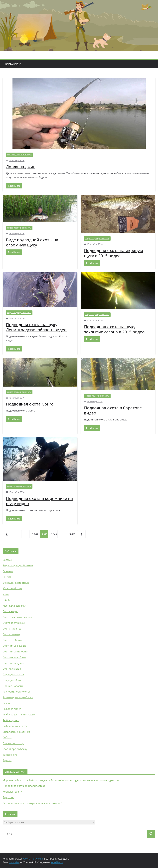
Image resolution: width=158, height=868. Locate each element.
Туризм (7, 760)
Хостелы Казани (12, 792)
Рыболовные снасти (15, 726)
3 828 (72, 534)
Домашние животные (16, 583)
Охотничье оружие (14, 646)
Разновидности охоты (16, 692)
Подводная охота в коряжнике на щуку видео (39, 501)
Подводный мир (13, 680)
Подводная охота (13, 674)
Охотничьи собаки (14, 657)
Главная (8, 571)
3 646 (54, 534)
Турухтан (8, 797)
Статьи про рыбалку (15, 749)
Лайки (7, 600)
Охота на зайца (12, 629)
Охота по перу (11, 634)
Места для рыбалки (14, 606)
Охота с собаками (13, 640)
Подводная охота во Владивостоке (24, 786)
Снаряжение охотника (16, 732)
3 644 (35, 534)
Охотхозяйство (12, 669)
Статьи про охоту (13, 743)
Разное (7, 703)
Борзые (7, 560)
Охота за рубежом (14, 623)
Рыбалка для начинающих (19, 155)
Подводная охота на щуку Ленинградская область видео (36, 327)
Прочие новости (13, 686)
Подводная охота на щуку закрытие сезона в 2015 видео (114, 329)
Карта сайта (13, 64)
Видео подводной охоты (19, 228)
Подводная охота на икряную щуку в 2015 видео (114, 253)
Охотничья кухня (13, 663)
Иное (6, 594)
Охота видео (10, 611)
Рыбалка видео (12, 709)
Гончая (7, 577)
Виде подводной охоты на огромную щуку (32, 242)
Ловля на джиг (20, 167)
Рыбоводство (11, 720)
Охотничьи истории (15, 651)
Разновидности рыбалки (18, 697)
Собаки (7, 737)
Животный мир (12, 588)
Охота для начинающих (17, 617)
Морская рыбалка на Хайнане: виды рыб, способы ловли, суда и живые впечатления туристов (61, 780)
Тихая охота (10, 755)
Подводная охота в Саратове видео (113, 410)
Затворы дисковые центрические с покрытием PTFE (34, 803)
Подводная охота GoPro (30, 404)
